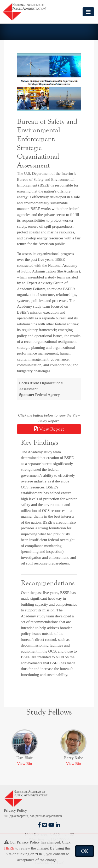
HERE (9, 848)
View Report (49, 429)
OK (85, 851)
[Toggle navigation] (88, 12)
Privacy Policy (15, 810)
